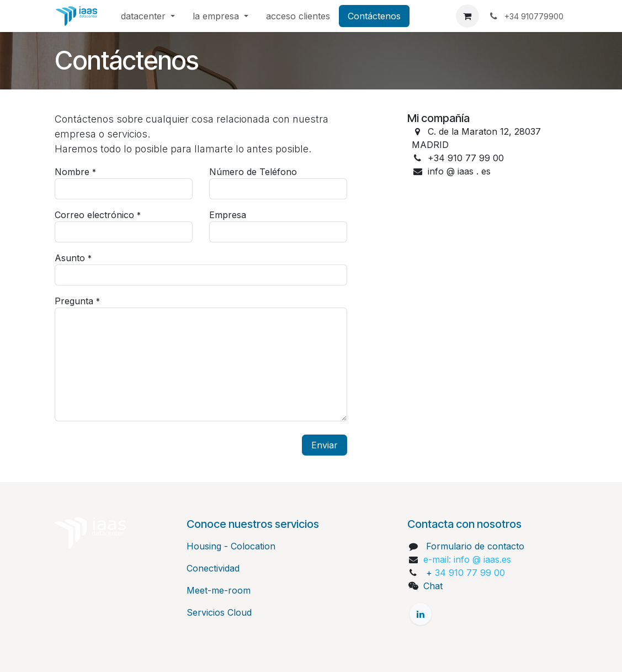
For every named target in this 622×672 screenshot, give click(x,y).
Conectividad (213, 568)
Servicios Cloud (219, 612)
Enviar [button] (325, 445)
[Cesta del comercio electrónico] (467, 16)
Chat (433, 586)
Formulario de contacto (475, 546)
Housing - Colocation (231, 546)
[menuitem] (148, 16)
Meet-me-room (219, 590)
